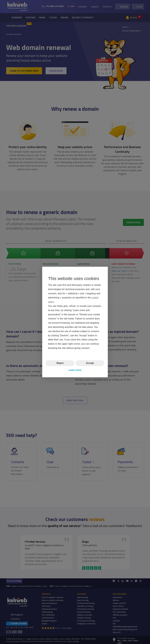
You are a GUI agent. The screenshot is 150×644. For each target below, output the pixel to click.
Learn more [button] (75, 370)
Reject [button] (60, 363)
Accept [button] (90, 363)
